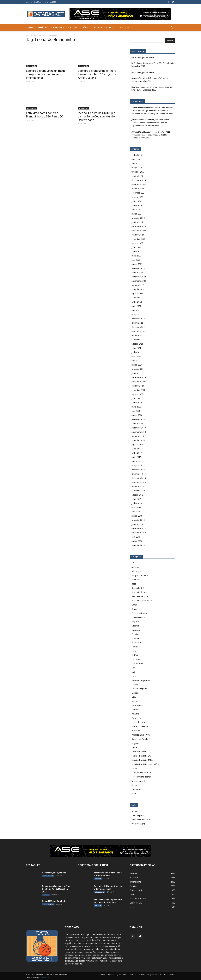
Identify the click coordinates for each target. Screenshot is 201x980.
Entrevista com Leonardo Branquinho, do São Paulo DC (45, 115)
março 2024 (137, 214)
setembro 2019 (138, 440)
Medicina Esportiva (140, 689)
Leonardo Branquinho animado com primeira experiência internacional (46, 74)
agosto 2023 (137, 243)
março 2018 (137, 516)
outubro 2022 (138, 285)
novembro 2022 (139, 281)
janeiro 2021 (137, 373)
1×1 (133, 563)
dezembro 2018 (139, 478)
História (135, 655)
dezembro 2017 (139, 528)
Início (28, 35)
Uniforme (136, 785)
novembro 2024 (139, 184)
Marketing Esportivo (141, 680)
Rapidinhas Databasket (142, 739)
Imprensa (136, 659)
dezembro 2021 (139, 327)
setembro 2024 (138, 193)
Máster (135, 684)
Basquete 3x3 (32, 66)
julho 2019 (136, 449)
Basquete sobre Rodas (142, 601)
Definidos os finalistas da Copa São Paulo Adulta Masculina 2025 (153, 65)
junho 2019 (137, 453)
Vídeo (134, 794)
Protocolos (137, 731)
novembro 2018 (139, 482)
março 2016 (137, 541)
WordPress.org (138, 824)
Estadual (135, 638)
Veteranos (136, 789)
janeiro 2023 (137, 272)
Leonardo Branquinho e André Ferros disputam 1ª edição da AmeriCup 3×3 (97, 74)
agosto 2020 (137, 394)
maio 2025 (136, 159)
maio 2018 (136, 507)
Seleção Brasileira (140, 752)
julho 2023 (136, 247)
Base (134, 584)
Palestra (135, 714)
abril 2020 (136, 411)
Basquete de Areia (140, 592)
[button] (172, 28)
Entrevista (136, 630)
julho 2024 (136, 201)
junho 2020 (137, 403)
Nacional (135, 701)
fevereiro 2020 (138, 419)
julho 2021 (136, 348)
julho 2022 (136, 298)
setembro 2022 (138, 289)
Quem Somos (58, 28)
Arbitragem (137, 571)
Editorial (74, 28)
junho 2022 (137, 302)
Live (133, 672)
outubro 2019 (138, 436)
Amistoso (136, 567)
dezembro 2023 (139, 226)
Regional (135, 743)
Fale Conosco (126, 28)
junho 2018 (137, 503)
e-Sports (135, 622)
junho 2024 (137, 205)
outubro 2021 (138, 335)
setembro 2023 (138, 239)
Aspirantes (136, 580)
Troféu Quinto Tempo (141, 777)
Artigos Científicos (104, 28)
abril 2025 (136, 163)
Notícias (42, 28)
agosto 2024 (137, 197)
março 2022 (137, 314)
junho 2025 (137, 155)
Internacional (137, 663)
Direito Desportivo (140, 617)
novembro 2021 (139, 331)
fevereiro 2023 (138, 268)
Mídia (134, 697)
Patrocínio (136, 718)
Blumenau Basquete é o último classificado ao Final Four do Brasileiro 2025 (152, 88)
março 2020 (137, 415)
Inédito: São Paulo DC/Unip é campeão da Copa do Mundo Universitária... (97, 116)
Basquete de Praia (140, 596)
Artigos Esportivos (140, 575)
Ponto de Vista (138, 722)
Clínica (134, 609)
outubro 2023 (138, 235)
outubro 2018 (138, 486)
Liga (133, 668)
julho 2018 (136, 499)
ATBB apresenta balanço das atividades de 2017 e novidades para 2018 (151, 135)
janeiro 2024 (137, 222)
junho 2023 (137, 252)
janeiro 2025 (137, 176)
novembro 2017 (139, 533)
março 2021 (137, 365)
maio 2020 (136, 407)
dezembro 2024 (139, 180)
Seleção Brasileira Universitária (145, 764)
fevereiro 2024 (138, 218)
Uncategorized (138, 781)
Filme (134, 651)
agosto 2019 (137, 444)
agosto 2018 (137, 495)
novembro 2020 (139, 382)
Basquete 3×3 (138, 588)
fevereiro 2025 (138, 172)
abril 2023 (136, 260)
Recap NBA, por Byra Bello (143, 57)
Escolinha (136, 634)
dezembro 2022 (139, 277)
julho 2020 (136, 398)
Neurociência (137, 705)
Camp (134, 605)
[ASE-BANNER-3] (100, 851)
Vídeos (86, 28)
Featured (136, 647)
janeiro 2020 (137, 424)
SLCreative (45, 977)
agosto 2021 (137, 344)
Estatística (136, 642)
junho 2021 (137, 352)
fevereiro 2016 (138, 545)
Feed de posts (138, 815)
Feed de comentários (141, 820)
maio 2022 (136, 306)
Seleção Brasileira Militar (143, 760)
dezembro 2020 (139, 377)
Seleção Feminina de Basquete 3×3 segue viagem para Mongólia (150, 80)
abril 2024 (136, 210)
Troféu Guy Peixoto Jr (141, 773)
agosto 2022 (137, 293)
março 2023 (137, 264)
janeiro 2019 (137, 474)
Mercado (136, 693)
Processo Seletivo (140, 726)
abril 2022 (136, 310)
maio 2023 (136, 256)
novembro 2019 (139, 432)
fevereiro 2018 (138, 520)
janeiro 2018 (137, 524)
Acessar (135, 811)
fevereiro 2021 (138, 369)
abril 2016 (136, 537)
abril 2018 (136, 512)
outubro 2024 (138, 189)
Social (134, 768)
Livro (134, 676)
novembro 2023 (139, 231)
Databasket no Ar (139, 613)
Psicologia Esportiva (141, 735)
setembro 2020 (138, 390)
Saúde (134, 747)
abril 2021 (136, 361)
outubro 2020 (138, 386)
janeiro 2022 (137, 323)
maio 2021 (136, 356)
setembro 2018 (138, 491)
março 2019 (137, 465)
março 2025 (137, 168)
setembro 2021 (138, 340)
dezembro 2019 (139, 428)
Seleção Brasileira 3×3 (141, 756)
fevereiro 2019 (138, 470)
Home (31, 28)
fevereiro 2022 (138, 319)
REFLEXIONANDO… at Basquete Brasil (147, 132)
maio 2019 (136, 457)
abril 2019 (136, 461)
